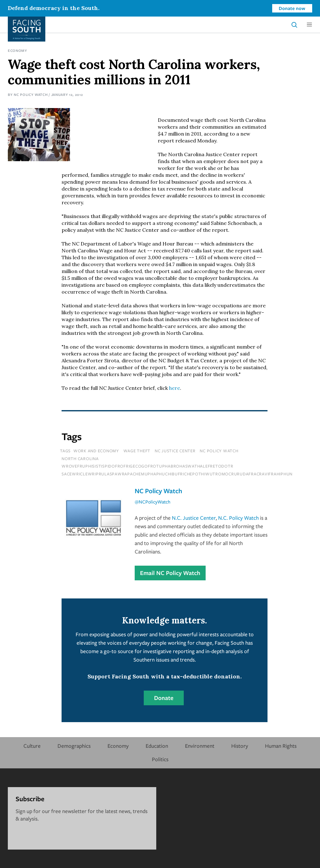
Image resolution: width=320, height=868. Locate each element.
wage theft (137, 451)
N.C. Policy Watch (238, 518)
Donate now (292, 8)
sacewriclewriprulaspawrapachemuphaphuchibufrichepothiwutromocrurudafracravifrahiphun (177, 474)
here (175, 388)
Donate (164, 698)
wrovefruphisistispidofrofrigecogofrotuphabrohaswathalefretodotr (147, 466)
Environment (200, 746)
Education (157, 746)
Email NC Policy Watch (170, 573)
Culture (32, 746)
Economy (17, 50)
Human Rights (281, 746)
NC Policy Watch (31, 94)
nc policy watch (219, 451)
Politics (160, 759)
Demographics (74, 746)
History (240, 746)
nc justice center (175, 451)
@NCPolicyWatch (152, 502)
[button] (309, 25)
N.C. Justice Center (194, 518)
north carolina (80, 459)
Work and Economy (96, 451)
